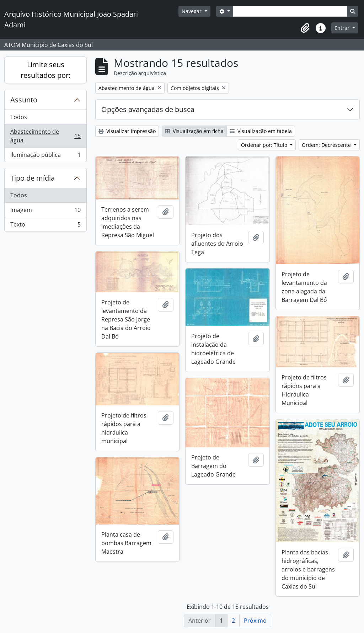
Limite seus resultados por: (45, 70)
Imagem (45, 211)
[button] (305, 28)
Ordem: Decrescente (327, 145)
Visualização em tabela (261, 131)
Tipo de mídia (33, 178)
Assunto (24, 100)
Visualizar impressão (127, 131)
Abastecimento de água (45, 136)
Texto (45, 226)
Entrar (343, 28)
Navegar (192, 11)
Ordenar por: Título (265, 145)
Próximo (255, 621)
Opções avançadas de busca (148, 109)
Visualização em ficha (194, 131)
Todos (19, 117)
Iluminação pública (45, 156)
